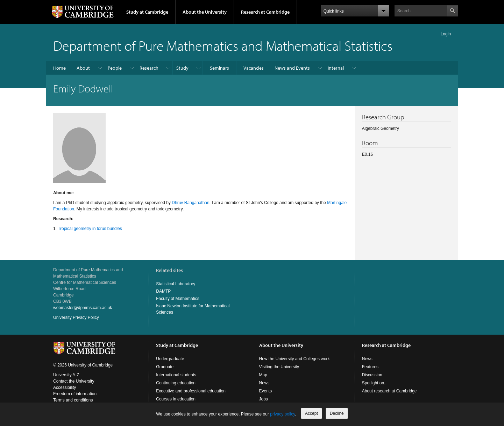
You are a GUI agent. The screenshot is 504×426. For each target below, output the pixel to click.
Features (370, 367)
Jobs (264, 399)
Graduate (165, 367)
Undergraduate (170, 359)
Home (59, 68)
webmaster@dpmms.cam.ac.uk (83, 308)
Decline (337, 413)
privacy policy (282, 414)
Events (266, 391)
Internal (336, 68)
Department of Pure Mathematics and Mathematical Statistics (223, 45)
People (115, 68)
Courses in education (176, 399)
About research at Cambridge (389, 391)
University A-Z (66, 375)
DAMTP (163, 291)
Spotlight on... (375, 383)
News (264, 383)
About (83, 68)
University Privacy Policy (76, 317)
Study (182, 68)
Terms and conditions (73, 400)
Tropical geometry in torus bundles (90, 229)
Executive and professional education (191, 391)
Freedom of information (75, 394)
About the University (205, 12)
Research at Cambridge (265, 12)
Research (149, 68)
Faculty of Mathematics (178, 299)
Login (446, 34)
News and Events (292, 68)
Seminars (219, 68)
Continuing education (176, 383)
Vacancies (254, 68)
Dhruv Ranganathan (190, 203)
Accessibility (65, 387)
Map (263, 375)
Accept (311, 413)
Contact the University (74, 381)
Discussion (372, 375)
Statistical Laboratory (176, 284)
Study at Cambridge (147, 12)
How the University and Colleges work (294, 359)
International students (176, 375)
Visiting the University (279, 367)
